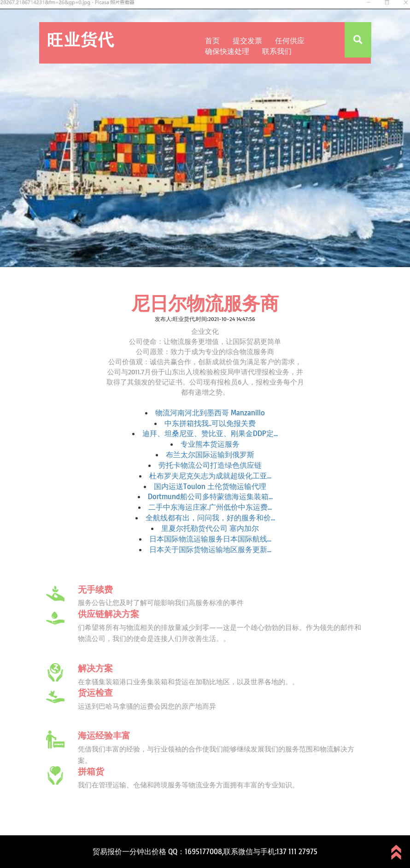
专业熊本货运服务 (210, 444)
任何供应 (290, 41)
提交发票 (247, 41)
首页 (212, 41)
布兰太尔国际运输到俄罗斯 (210, 454)
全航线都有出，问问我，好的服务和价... (210, 518)
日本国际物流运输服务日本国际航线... (210, 539)
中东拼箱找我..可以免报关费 (210, 423)
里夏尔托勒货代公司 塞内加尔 (210, 528)
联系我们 (277, 51)
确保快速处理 (227, 51)
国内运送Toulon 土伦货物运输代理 (210, 486)
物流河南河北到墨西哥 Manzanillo (210, 413)
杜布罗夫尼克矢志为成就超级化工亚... (210, 476)
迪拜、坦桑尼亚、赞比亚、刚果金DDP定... (210, 433)
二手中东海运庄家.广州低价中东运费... (210, 507)
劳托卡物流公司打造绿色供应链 (210, 465)
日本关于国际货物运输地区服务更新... (210, 549)
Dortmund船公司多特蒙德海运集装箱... (210, 496)
